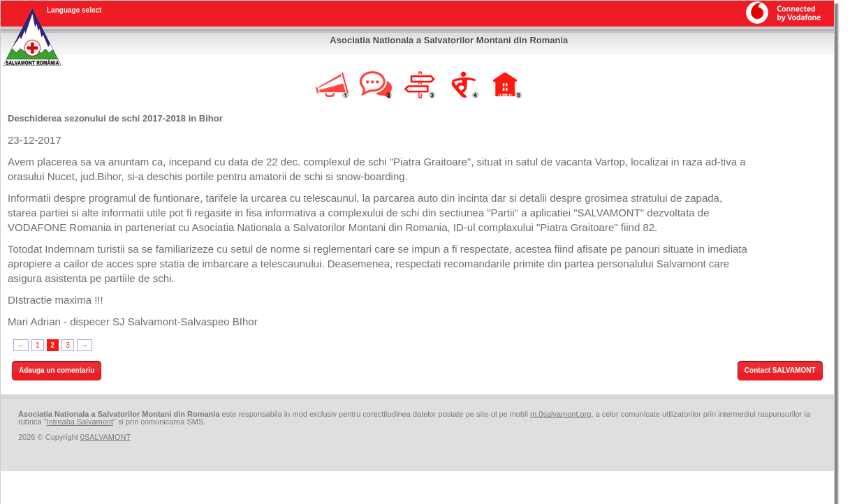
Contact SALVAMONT (780, 370)
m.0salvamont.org (560, 414)
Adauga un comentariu (57, 370)
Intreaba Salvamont (80, 422)
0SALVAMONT (105, 437)
